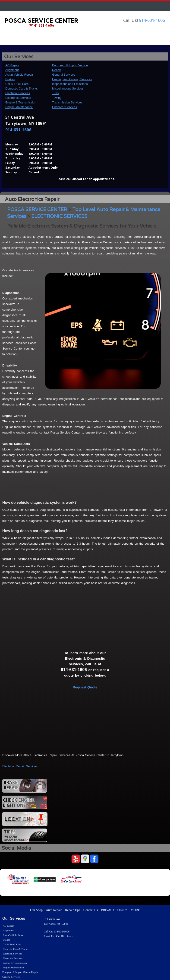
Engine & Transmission (21, 102)
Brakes (10, 79)
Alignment (12, 70)
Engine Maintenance (19, 107)
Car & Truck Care (17, 84)
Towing (57, 98)
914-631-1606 (152, 20)
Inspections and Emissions (70, 84)
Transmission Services (67, 102)
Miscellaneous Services (68, 88)
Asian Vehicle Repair (19, 75)
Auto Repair (54, 910)
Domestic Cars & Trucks (21, 88)
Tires (55, 93)
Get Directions (64, 936)
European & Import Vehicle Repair (20, 972)
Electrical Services (18, 93)
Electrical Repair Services (20, 766)
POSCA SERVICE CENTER (37, 210)
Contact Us (91, 910)
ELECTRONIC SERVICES (59, 216)
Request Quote (85, 687)
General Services (64, 75)
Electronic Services (18, 98)
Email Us (49, 936)
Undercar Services (65, 107)
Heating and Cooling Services (72, 79)
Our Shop (36, 910)
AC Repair (12, 65)
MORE (135, 910)
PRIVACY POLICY (114, 910)
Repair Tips (73, 910)
